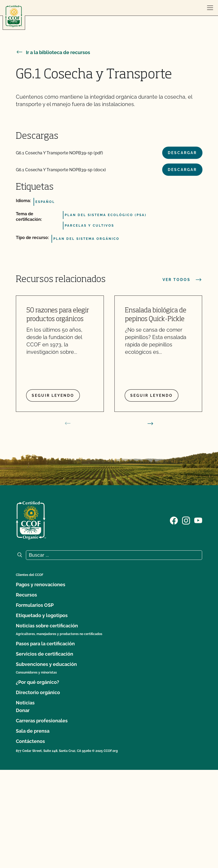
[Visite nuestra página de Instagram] (186, 520)
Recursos (26, 595)
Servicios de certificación (45, 654)
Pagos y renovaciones (41, 585)
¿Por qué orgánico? (38, 682)
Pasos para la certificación (45, 644)
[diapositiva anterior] (68, 423)
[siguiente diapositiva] (150, 423)
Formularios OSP (35, 605)
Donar (23, 710)
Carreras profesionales (42, 721)
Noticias (25, 703)
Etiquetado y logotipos (42, 615)
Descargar (182, 153)
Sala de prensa (33, 731)
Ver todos (182, 280)
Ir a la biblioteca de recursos (53, 52)
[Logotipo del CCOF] (14, 16)
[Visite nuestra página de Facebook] (174, 520)
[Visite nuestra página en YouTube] (198, 520)
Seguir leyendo (53, 395)
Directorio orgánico (38, 692)
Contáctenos (30, 741)
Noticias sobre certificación (47, 626)
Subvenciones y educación (46, 664)
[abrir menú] (210, 8)
